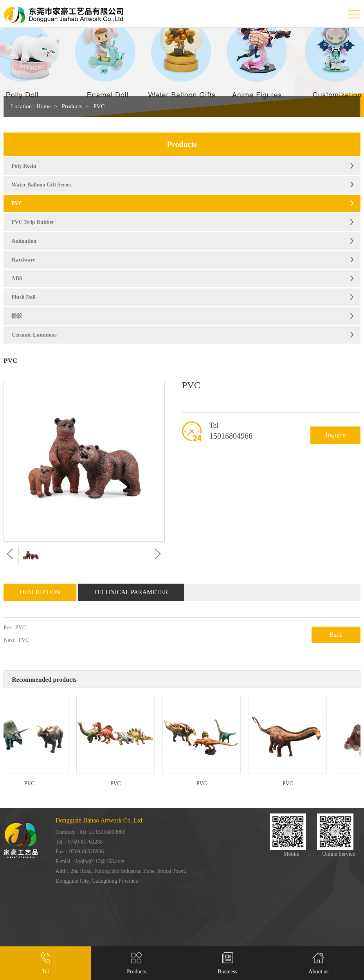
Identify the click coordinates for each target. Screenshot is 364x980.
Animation (24, 241)
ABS (17, 279)
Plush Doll (23, 297)
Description (40, 592)
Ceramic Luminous (34, 335)
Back (336, 635)
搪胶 (17, 316)
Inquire (335, 435)
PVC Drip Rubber (33, 222)
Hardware (23, 260)
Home (44, 106)
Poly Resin (24, 166)
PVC (99, 106)
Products (72, 106)
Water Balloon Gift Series (41, 185)
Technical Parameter (131, 592)
